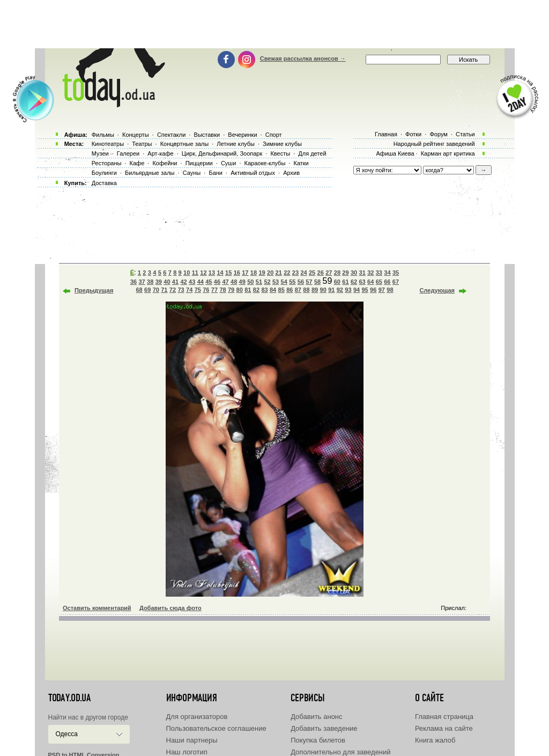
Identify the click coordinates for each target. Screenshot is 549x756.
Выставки (207, 135)
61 (345, 282)
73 (181, 290)
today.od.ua (69, 698)
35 (396, 273)
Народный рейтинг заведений (434, 144)
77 (214, 290)
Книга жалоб (435, 740)
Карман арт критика (448, 153)
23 (295, 273)
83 (264, 290)
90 (323, 290)
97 (382, 290)
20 (270, 273)
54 (284, 282)
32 (370, 273)
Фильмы (103, 135)
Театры (142, 144)
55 (292, 282)
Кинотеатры (108, 144)
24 (303, 273)
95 (365, 290)
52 (267, 282)
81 (248, 290)
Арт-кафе (160, 153)
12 (203, 273)
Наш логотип (187, 752)
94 (357, 290)
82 (256, 290)
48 (234, 282)
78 (222, 290)
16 (237, 273)
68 (139, 290)
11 (195, 273)
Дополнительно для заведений (340, 752)
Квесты (280, 153)
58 (317, 282)
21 (279, 273)
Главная (386, 134)
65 (379, 282)
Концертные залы (184, 144)
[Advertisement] (274, 24)
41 (175, 282)
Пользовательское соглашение (216, 728)
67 (396, 282)
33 (379, 273)
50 (250, 282)
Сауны (192, 173)
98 (390, 290)
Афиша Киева (395, 153)
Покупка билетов (318, 740)
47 (225, 282)
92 (340, 290)
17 (245, 273)
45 (209, 282)
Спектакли (172, 135)
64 (370, 282)
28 (337, 273)
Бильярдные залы (150, 173)
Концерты (136, 135)
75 (198, 290)
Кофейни (165, 163)
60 (337, 282)
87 (298, 290)
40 (167, 282)
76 (206, 290)
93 (348, 290)
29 (345, 273)
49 (242, 282)
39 (159, 282)
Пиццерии (199, 163)
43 (192, 282)
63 (362, 282)
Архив (291, 173)
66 (387, 282)
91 (331, 290)
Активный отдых (253, 173)
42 (183, 282)
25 (312, 273)
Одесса (67, 734)
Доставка (104, 183)
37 (142, 282)
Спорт (274, 135)
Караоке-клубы (265, 163)
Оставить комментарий (97, 608)
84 (273, 290)
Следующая (437, 290)
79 (231, 290)
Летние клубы (236, 144)
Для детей (312, 153)
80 (240, 290)
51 (259, 282)
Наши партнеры (192, 740)
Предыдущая (94, 290)
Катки (301, 163)
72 (173, 290)
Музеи (100, 153)
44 (201, 282)
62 (354, 282)
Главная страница (444, 717)
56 (301, 282)
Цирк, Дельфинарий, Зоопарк (222, 153)
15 (228, 273)
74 (189, 290)
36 (133, 282)
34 (387, 273)
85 (281, 290)
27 (329, 273)
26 (321, 273)
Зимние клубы (282, 144)
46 (217, 282)
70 (156, 290)
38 (150, 282)
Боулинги (104, 173)
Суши (228, 163)
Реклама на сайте (444, 728)
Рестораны (107, 163)
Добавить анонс (316, 717)
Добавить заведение (324, 728)
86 (290, 290)
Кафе (137, 163)
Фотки (413, 134)
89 (315, 290)
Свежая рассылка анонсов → (303, 58)
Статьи (465, 134)
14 (220, 273)
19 (262, 273)
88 (306, 290)
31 (362, 273)
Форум (438, 134)
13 (212, 273)
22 (287, 273)
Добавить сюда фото (170, 608)
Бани (216, 173)
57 (309, 282)
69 (147, 290)
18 (254, 273)
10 (187, 273)
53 (276, 282)
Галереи (128, 153)
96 (373, 290)
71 (164, 290)
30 (354, 273)
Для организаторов (197, 717)
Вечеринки (242, 135)
